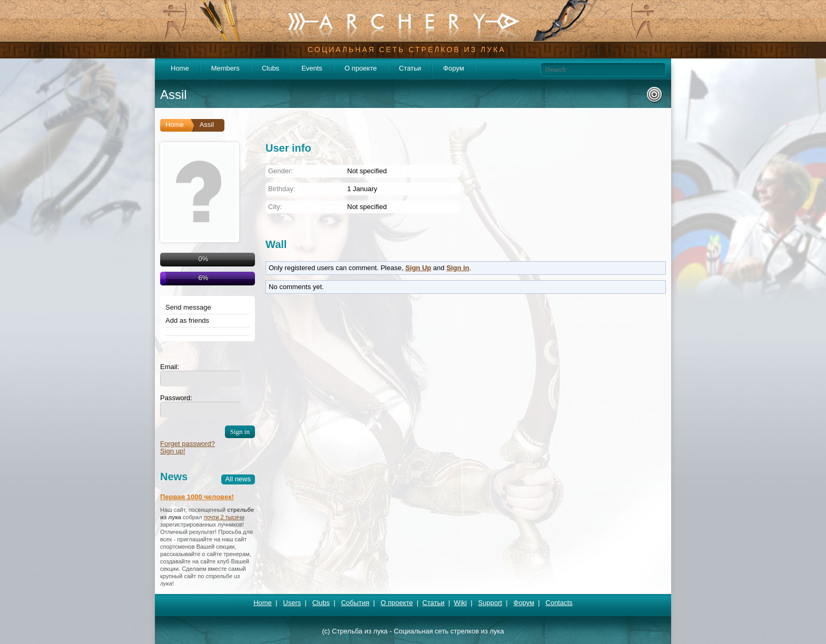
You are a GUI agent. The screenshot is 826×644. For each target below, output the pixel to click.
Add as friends (187, 321)
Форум (454, 68)
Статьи (410, 68)
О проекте (361, 68)
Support (490, 603)
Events (312, 68)
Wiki (461, 603)
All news (238, 479)
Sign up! (173, 451)
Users (292, 603)
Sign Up (418, 268)
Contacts (559, 603)
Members (225, 68)
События (355, 603)
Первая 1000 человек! (197, 497)
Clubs (271, 68)
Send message (188, 308)
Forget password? (188, 444)
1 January (362, 189)
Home (180, 68)
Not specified (367, 207)
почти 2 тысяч (223, 517)
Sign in (458, 268)
